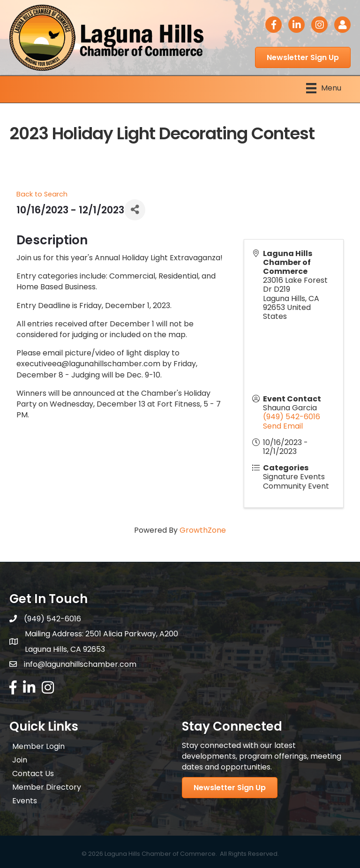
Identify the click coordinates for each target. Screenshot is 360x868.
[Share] (135, 210)
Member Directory (47, 787)
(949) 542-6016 (292, 417)
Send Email (283, 426)
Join (20, 760)
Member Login (38, 746)
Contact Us (33, 774)
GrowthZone (203, 530)
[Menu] (324, 88)
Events (25, 801)
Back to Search (42, 194)
